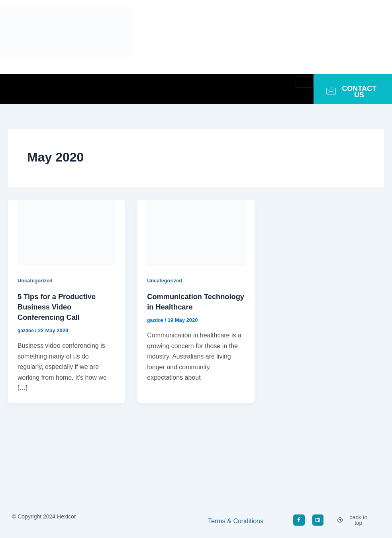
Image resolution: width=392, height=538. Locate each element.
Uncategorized (37, 280)
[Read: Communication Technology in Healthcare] (196, 232)
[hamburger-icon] (305, 82)
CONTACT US (351, 92)
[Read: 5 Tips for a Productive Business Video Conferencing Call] (66, 232)
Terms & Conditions (236, 521)
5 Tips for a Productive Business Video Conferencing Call (60, 306)
